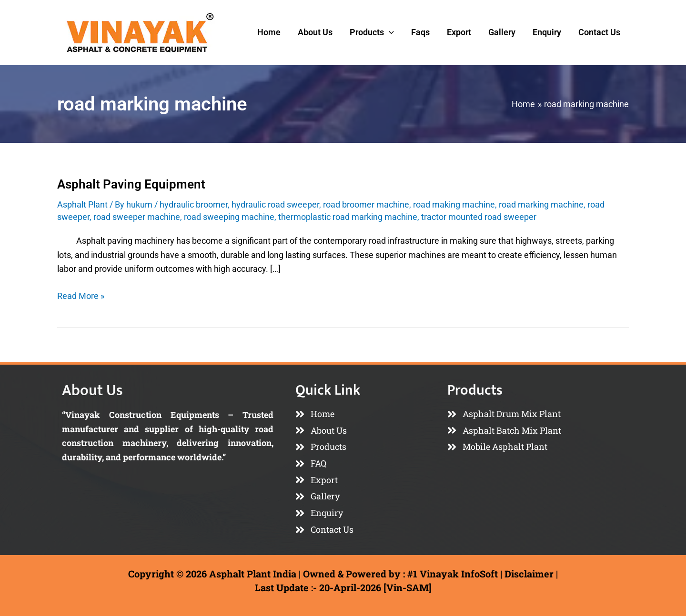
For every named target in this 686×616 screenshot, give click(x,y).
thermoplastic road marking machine (348, 217)
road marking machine (541, 204)
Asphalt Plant (82, 204)
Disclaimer (529, 574)
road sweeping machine (229, 217)
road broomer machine (366, 204)
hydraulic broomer (194, 204)
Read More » (81, 295)
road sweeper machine (137, 217)
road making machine (454, 204)
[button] (389, 32)
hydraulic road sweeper (275, 204)
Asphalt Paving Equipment (131, 184)
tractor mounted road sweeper (479, 217)
